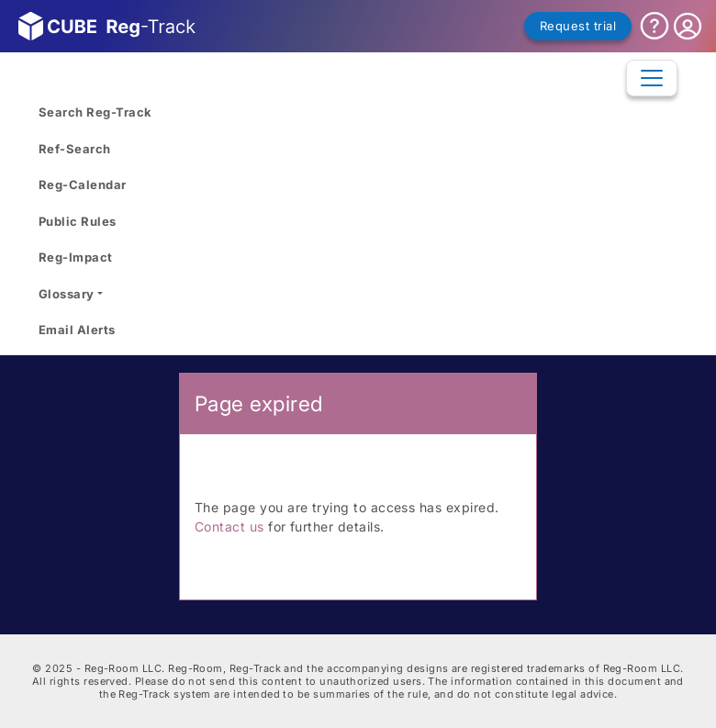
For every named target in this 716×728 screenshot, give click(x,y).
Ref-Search (75, 149)
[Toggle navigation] (652, 78)
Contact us (229, 526)
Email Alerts (77, 330)
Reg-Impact (76, 257)
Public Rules (78, 221)
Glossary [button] (67, 294)
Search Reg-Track (95, 112)
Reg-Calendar (83, 185)
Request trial (578, 26)
